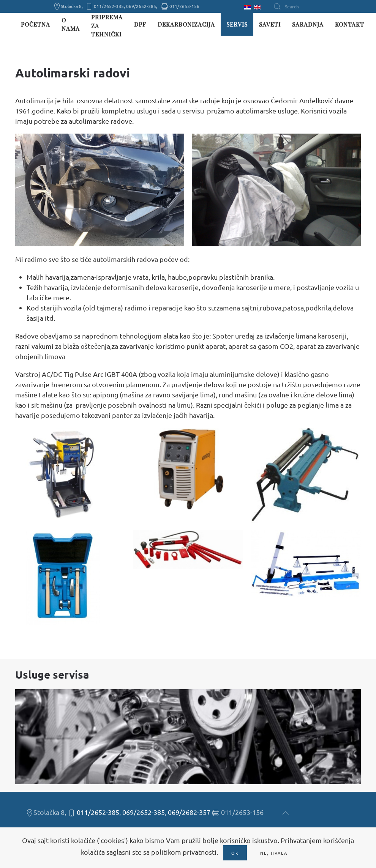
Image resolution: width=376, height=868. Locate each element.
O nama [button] (71, 24)
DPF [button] (140, 24)
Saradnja (308, 24)
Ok (235, 853)
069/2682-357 (189, 812)
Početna (36, 24)
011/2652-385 (98, 812)
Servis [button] (237, 24)
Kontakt (350, 24)
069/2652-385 (144, 812)
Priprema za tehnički (107, 26)
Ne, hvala (274, 853)
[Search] (315, 6)
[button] (100, 190)
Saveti (270, 24)
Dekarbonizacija (186, 24)
